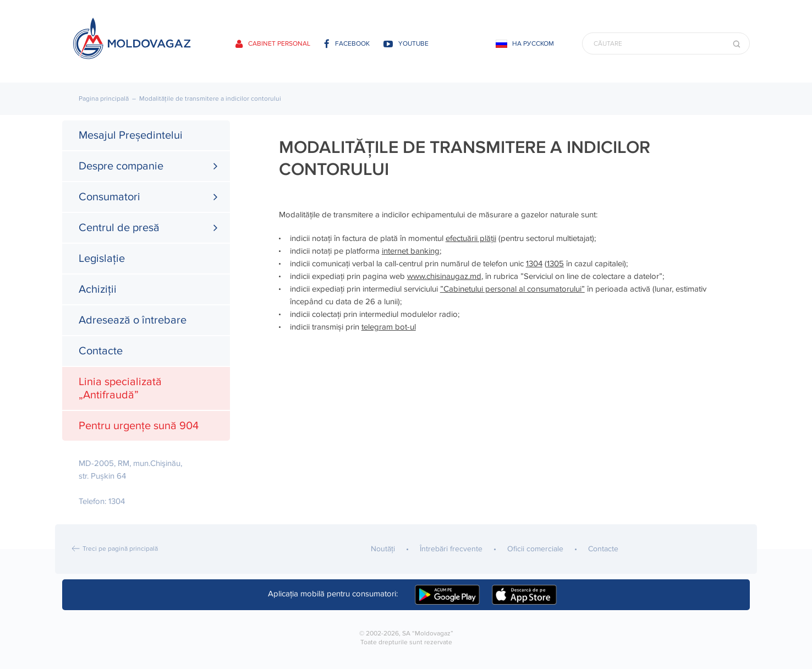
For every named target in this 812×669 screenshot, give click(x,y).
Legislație (102, 259)
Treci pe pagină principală (120, 549)
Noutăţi (383, 549)
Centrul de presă (119, 228)
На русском (533, 44)
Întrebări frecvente (451, 549)
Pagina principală (104, 99)
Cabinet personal (273, 44)
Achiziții (98, 289)
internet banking (411, 251)
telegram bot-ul (389, 327)
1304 (534, 264)
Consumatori (109, 197)
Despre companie (121, 166)
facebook (347, 44)
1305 (555, 264)
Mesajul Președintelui (131, 135)
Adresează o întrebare (133, 320)
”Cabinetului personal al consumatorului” (512, 289)
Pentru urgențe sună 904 (139, 426)
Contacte (101, 351)
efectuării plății (471, 238)
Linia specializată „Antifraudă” (120, 388)
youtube (406, 44)
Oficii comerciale (535, 549)
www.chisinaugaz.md (444, 276)
